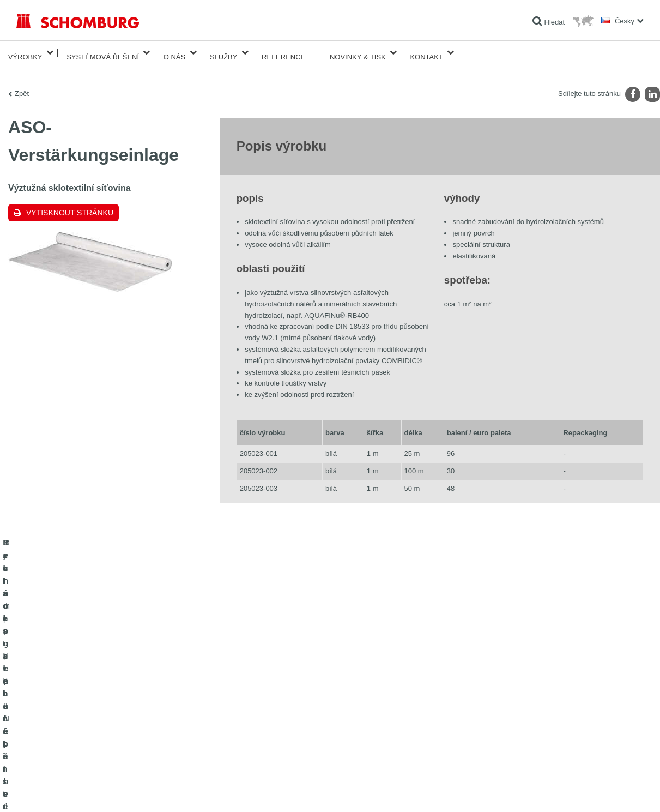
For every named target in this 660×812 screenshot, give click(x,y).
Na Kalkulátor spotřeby (264, 684)
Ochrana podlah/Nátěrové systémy (67, 733)
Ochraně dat (80, 790)
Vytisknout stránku (70, 204)
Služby (224, 53)
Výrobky (25, 53)
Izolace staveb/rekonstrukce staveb (67, 684)
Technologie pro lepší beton (56, 750)
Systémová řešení (103, 53)
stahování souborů (258, 701)
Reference (283, 53)
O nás (174, 53)
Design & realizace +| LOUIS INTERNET (600, 790)
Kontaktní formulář (258, 717)
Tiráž (53, 790)
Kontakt (426, 53)
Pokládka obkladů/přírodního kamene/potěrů (81, 701)
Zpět (22, 85)
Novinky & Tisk (358, 53)
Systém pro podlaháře (48, 717)
